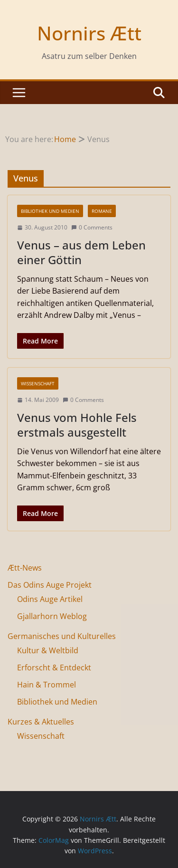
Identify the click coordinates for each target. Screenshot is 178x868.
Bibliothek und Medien (50, 211)
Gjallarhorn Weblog (52, 616)
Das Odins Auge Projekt (50, 585)
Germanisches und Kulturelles (62, 636)
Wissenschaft (38, 383)
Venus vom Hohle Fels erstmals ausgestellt (77, 425)
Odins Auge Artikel (50, 599)
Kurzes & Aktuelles (41, 722)
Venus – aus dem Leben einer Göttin (81, 252)
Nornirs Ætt (89, 33)
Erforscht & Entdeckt (54, 668)
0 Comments (92, 227)
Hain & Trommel (47, 685)
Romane (102, 211)
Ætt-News (25, 568)
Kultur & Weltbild (48, 650)
